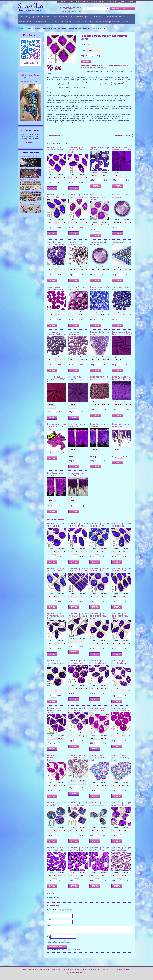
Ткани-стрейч (112, 17)
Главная (21, 28)
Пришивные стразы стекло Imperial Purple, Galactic (120, 616)
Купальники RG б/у (81, 2)
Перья (78, 22)
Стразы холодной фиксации (30, 17)
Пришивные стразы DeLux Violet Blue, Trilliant (99, 525)
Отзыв (49, 925)
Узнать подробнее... (30, 143)
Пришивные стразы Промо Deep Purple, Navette (119, 663)
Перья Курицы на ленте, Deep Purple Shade (78, 474)
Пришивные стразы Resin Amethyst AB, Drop (99, 804)
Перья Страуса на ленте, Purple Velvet (122, 425)
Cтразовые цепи (57, 22)
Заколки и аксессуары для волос (107, 22)
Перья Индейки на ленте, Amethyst (56, 474)
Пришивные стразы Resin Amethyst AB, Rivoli (56, 804)
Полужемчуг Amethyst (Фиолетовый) (77, 288)
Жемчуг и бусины (98, 17)
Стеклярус (69, 22)
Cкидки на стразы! (30, 130)
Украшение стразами (97, 2)
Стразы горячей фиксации (62, 17)
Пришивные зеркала (41, 22)
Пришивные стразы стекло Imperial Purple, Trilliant (98, 616)
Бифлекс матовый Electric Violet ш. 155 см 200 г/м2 (122, 149)
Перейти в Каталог (29, 81)
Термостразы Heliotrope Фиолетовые (100, 149)
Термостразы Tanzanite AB (122, 243)
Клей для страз (25, 22)
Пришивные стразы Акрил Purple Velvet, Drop (78, 849)
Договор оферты (103, 971)
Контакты (131, 2)
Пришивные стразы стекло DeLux (54, 28)
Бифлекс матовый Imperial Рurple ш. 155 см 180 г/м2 (78, 379)
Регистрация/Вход (116, 971)
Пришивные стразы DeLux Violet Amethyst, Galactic (78, 196)
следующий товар (124, 135)
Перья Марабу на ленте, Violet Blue (100, 425)
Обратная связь (46, 971)
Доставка (123, 2)
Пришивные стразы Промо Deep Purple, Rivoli (79, 662)
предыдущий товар (56, 135)
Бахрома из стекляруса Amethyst (99, 378)
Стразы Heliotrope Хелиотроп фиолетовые (56, 243)
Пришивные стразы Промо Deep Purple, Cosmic (79, 709)
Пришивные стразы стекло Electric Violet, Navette (77, 150)
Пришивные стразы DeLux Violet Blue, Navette (78, 525)
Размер (83, 44)
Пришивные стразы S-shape (30, 191)
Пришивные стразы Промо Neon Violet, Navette (54, 758)
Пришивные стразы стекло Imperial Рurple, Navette (55, 616)
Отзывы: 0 (50, 893)
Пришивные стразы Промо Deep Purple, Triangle (54, 710)
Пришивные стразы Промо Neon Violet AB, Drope (79, 756)
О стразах (62, 2)
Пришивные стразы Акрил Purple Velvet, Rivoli (121, 804)
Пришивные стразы (82, 17)
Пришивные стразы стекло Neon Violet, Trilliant (98, 197)
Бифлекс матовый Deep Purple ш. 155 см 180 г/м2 (122, 333)
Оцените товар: (52, 910)
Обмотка (125, 22)
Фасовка (83, 50)
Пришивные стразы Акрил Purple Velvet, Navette (56, 849)
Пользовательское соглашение (63, 971)
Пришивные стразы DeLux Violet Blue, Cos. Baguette (78, 570)
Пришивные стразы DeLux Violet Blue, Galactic (56, 570)
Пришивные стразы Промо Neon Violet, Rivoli (121, 709)
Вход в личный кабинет (31, 971)
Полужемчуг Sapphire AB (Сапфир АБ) (100, 288)
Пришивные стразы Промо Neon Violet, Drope (97, 710)
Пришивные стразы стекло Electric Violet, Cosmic (55, 150)
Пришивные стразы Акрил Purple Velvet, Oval (99, 849)
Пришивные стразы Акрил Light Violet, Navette (121, 849)
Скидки (70, 2)
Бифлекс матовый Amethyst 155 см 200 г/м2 (56, 379)
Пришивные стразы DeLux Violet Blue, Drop (56, 196)
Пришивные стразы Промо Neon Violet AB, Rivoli (98, 758)
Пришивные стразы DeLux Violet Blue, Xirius (99, 570)
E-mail (49, 919)
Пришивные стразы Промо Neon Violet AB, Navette (120, 758)
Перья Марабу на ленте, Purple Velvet (78, 425)
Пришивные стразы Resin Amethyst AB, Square (78, 804)
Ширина (105, 402)
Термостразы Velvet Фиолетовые (98, 243)
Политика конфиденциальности (85, 971)
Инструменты (88, 22)
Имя (48, 913)
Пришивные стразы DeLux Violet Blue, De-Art (121, 570)
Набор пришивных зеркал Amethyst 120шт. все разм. (56, 426)
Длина (117, 172)
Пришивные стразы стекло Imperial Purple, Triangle (79, 615)
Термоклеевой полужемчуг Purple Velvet (56, 333)
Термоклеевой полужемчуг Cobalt (123, 288)
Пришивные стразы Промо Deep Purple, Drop (99, 662)
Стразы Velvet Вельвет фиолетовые (121, 196)
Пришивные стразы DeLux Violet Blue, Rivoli (56, 525)
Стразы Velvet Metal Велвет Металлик (76, 243)
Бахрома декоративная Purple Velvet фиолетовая (122, 378)
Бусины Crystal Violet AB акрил (100, 333)
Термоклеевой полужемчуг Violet (75, 333)
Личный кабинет (112, 2)
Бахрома (122, 17)
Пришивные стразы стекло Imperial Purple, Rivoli (55, 663)
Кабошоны (46, 17)
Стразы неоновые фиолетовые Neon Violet (56, 288)
